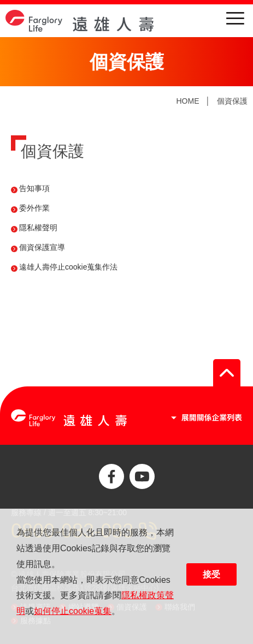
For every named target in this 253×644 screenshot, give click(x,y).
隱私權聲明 (38, 228)
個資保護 (232, 101)
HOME (187, 101)
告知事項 (34, 188)
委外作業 (34, 208)
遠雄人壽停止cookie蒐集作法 (68, 267)
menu (235, 18)
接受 (211, 574)
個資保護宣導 (42, 247)
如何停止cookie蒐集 (73, 611)
